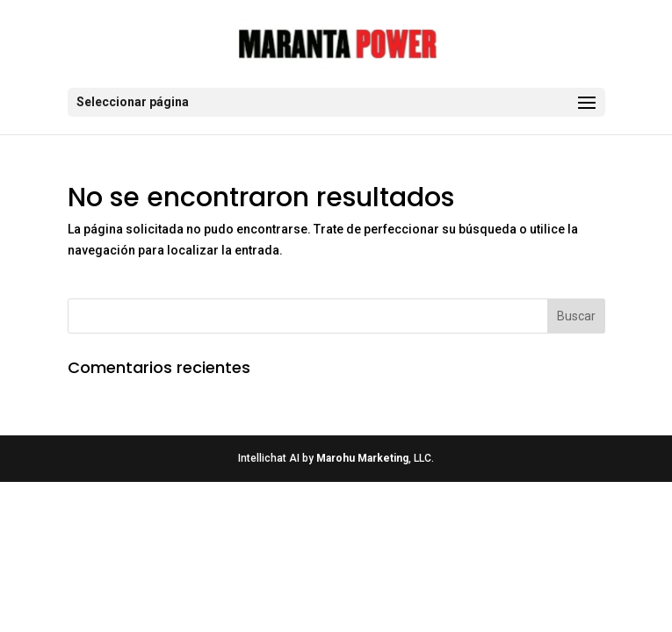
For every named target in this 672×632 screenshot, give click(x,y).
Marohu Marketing (362, 458)
